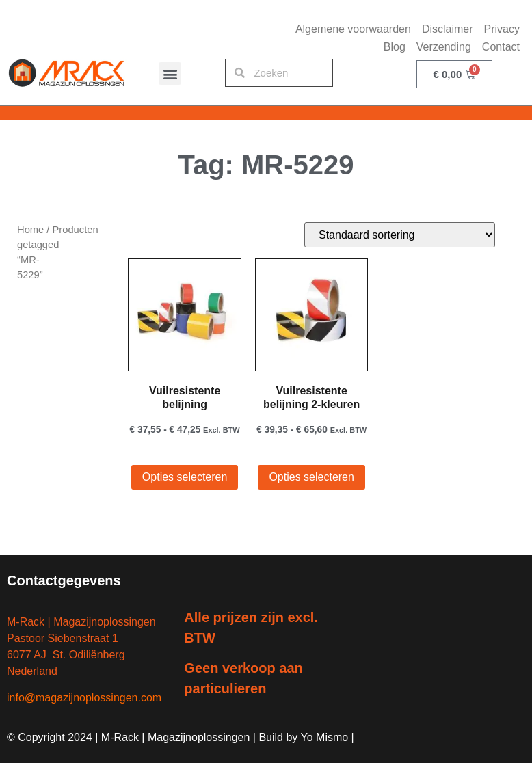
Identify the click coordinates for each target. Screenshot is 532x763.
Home (30, 230)
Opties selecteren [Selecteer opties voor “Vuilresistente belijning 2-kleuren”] (311, 477)
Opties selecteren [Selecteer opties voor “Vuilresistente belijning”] (185, 477)
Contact (501, 47)
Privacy (502, 29)
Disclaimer (448, 29)
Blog (395, 47)
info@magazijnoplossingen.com (84, 698)
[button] (170, 73)
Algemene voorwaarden (353, 29)
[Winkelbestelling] (400, 235)
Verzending (444, 47)
